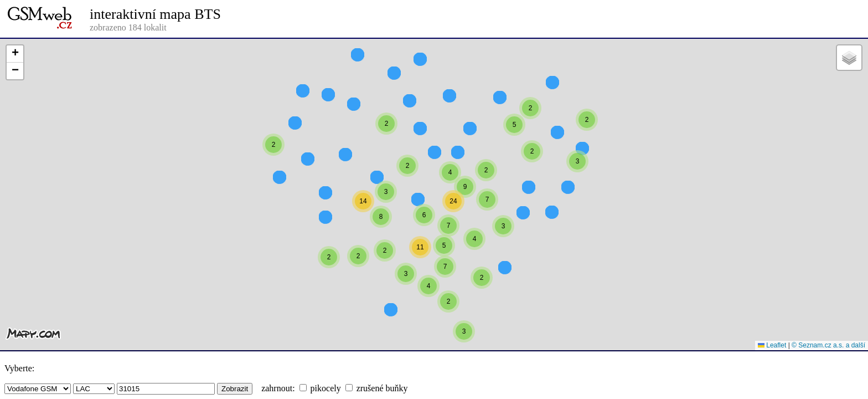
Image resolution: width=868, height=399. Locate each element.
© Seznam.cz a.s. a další (828, 345)
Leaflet (772, 345)
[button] (530, 128)
